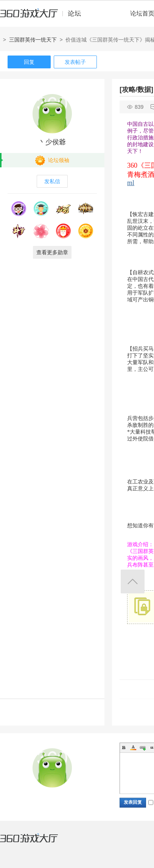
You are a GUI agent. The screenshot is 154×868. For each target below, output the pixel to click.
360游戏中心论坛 (44, 17)
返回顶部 (133, 581)
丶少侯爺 (52, 142)
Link (143, 748)
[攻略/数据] (136, 90)
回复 (29, 62)
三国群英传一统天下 (33, 40)
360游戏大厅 (37, 843)
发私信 (52, 181)
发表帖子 (75, 62)
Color (133, 748)
